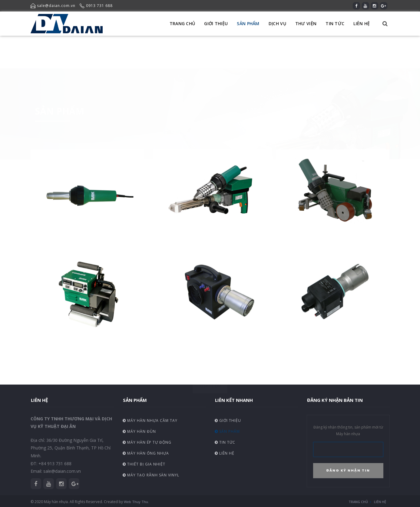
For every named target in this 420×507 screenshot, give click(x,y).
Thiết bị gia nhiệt (144, 464)
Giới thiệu (228, 420)
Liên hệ (225, 453)
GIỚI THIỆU (216, 23)
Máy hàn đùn (139, 431)
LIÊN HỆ (362, 23)
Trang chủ (358, 502)
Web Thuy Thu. (136, 502)
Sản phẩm (227, 431)
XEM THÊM (210, 360)
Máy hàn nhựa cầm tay (150, 420)
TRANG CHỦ (182, 23)
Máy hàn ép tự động (147, 442)
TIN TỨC (335, 23)
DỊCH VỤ (277, 23)
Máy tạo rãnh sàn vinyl (151, 475)
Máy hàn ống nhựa (146, 453)
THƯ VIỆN (306, 23)
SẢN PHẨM (248, 23)
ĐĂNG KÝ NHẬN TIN (348, 470)
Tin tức (225, 442)
